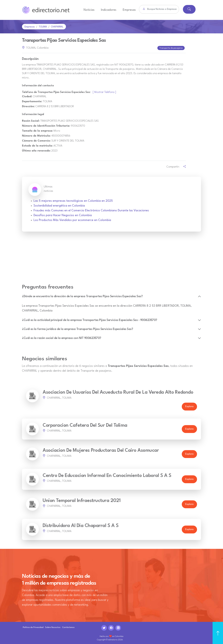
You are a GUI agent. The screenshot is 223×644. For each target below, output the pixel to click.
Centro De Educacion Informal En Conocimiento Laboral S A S (107, 475)
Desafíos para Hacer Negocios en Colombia (63, 215)
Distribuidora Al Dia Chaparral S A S (81, 525)
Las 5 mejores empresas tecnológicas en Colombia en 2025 (73, 200)
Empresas (129, 10)
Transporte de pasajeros (171, 48)
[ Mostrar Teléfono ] (104, 92)
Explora (189, 406)
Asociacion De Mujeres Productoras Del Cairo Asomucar (101, 450)
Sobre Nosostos (53, 627)
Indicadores (109, 10)
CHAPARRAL (57, 27)
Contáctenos (68, 627)
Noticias (89, 10)
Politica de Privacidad (33, 627)
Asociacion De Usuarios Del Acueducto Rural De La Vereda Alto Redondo (118, 392)
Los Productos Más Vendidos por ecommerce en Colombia (72, 220)
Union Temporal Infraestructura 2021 (82, 500)
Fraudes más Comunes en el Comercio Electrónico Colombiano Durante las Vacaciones (91, 210)
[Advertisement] (111, 259)
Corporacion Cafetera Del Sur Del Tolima (85, 425)
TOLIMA (43, 27)
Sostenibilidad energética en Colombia (59, 205)
